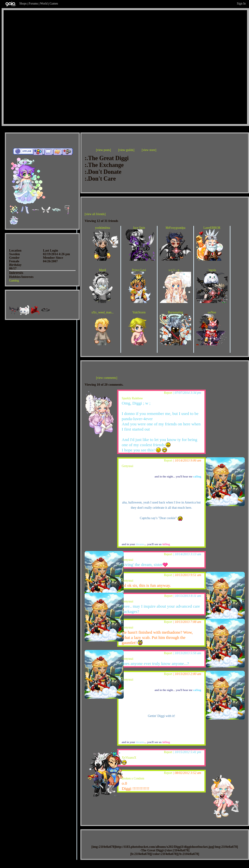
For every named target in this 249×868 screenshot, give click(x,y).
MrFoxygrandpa (176, 228)
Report (168, 393)
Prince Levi (139, 270)
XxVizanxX (129, 758)
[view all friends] (95, 214)
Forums (33, 4)
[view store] (149, 150)
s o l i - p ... (175, 270)
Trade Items (57, 152)
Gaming (14, 281)
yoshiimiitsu (103, 228)
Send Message (48, 152)
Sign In (241, 4)
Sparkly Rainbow (132, 398)
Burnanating (175, 312)
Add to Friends (38, 152)
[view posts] (104, 150)
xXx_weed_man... (103, 312)
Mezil (103, 270)
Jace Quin (139, 228)
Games (54, 4)
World (44, 4)
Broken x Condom (133, 778)
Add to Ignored (67, 152)
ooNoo (212, 312)
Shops (23, 4)
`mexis (212, 270)
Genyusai (127, 466)
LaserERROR (212, 228)
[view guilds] (126, 150)
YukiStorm (139, 312)
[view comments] (107, 378)
